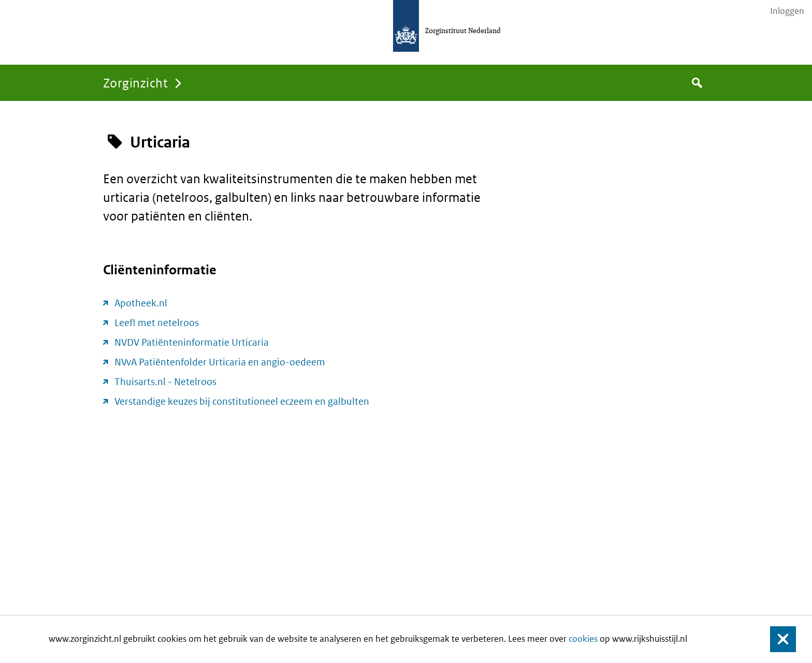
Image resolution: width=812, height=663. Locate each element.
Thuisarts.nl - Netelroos (165, 382)
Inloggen (787, 11)
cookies (583, 639)
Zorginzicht (135, 83)
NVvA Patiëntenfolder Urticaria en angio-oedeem (220, 362)
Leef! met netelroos (157, 323)
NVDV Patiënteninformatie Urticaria (192, 342)
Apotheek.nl (141, 303)
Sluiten (778, 639)
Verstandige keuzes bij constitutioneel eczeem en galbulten (242, 401)
